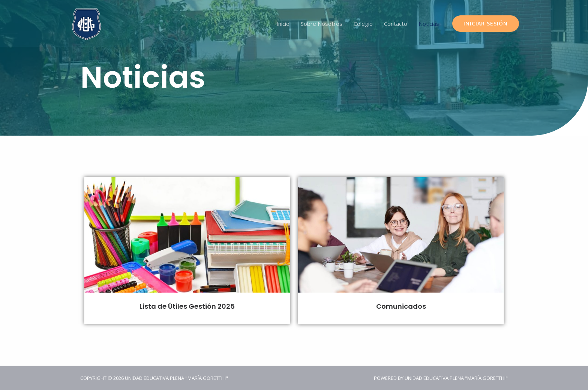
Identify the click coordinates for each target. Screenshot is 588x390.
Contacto (396, 24)
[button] (486, 24)
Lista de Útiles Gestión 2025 (187, 306)
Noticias (429, 24)
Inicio (283, 24)
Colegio (363, 24)
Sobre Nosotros (322, 24)
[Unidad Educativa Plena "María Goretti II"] (87, 23)
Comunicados (401, 306)
